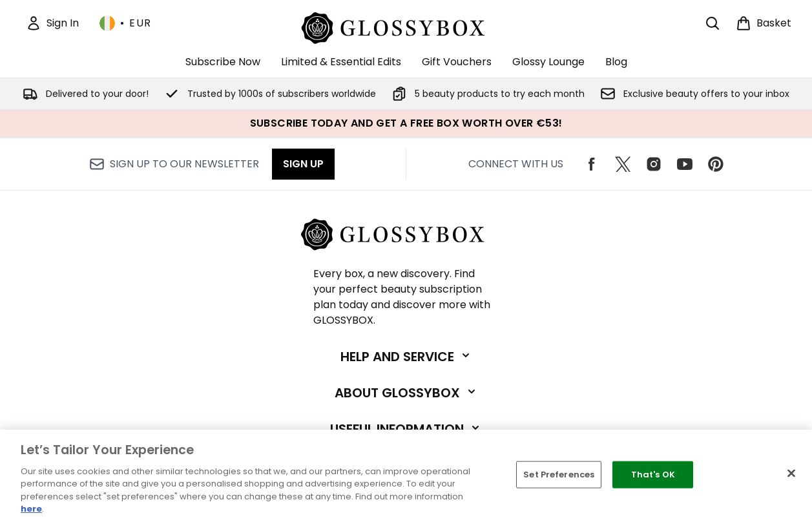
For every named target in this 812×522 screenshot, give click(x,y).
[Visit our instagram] (654, 164)
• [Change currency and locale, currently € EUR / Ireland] (126, 23)
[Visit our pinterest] (716, 164)
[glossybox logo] (406, 26)
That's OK (653, 475)
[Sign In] (52, 23)
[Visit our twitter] (623, 164)
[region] (406, 476)
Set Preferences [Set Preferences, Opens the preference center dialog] (559, 475)
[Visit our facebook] (592, 164)
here (31, 509)
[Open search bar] (713, 23)
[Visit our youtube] (685, 164)
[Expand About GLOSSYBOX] (406, 393)
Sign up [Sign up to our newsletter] (303, 164)
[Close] (791, 474)
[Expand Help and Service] (406, 357)
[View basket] (764, 23)
